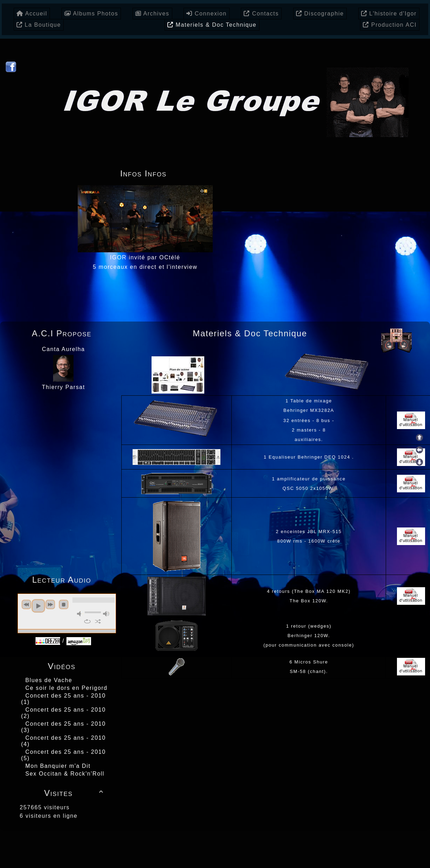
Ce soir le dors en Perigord (66, 688)
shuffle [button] (98, 621)
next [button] (50, 604)
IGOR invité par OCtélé (145, 257)
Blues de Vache (49, 680)
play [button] (38, 606)
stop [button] (64, 604)
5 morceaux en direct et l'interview (145, 267)
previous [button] (26, 604)
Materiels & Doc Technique (252, 335)
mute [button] (80, 614)
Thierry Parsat (63, 387)
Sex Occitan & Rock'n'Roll (65, 774)
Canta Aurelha (63, 349)
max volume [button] (106, 614)
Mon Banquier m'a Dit (58, 766)
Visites (75, 793)
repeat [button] (87, 621)
